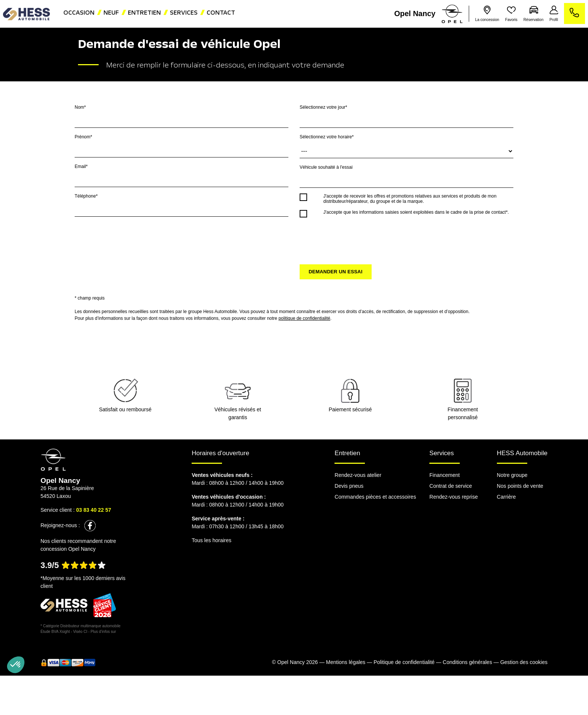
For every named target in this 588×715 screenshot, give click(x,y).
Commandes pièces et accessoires (375, 497)
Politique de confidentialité (404, 662)
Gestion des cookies (524, 662)
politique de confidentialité (304, 318)
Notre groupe (512, 475)
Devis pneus (349, 486)
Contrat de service (451, 486)
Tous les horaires (211, 540)
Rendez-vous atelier (358, 475)
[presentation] (357, 237)
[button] (16, 665)
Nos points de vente (520, 486)
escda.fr (124, 632)
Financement (445, 475)
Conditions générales (468, 662)
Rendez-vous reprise (454, 497)
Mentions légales (346, 662)
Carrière (506, 497)
